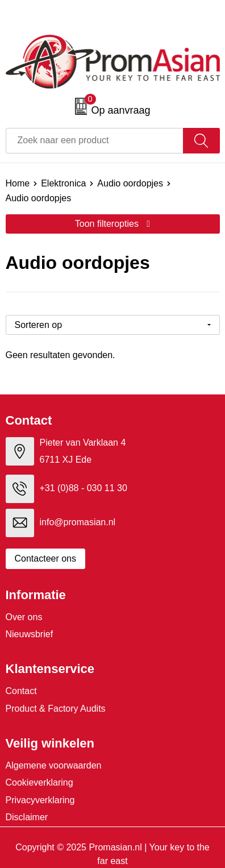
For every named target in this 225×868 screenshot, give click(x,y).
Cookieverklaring (39, 782)
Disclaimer (27, 817)
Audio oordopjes (130, 183)
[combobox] (95, 141)
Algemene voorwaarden (54, 765)
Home (18, 183)
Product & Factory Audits (56, 709)
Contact (21, 691)
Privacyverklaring (40, 800)
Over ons (24, 617)
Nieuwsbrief (30, 634)
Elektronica (63, 183)
